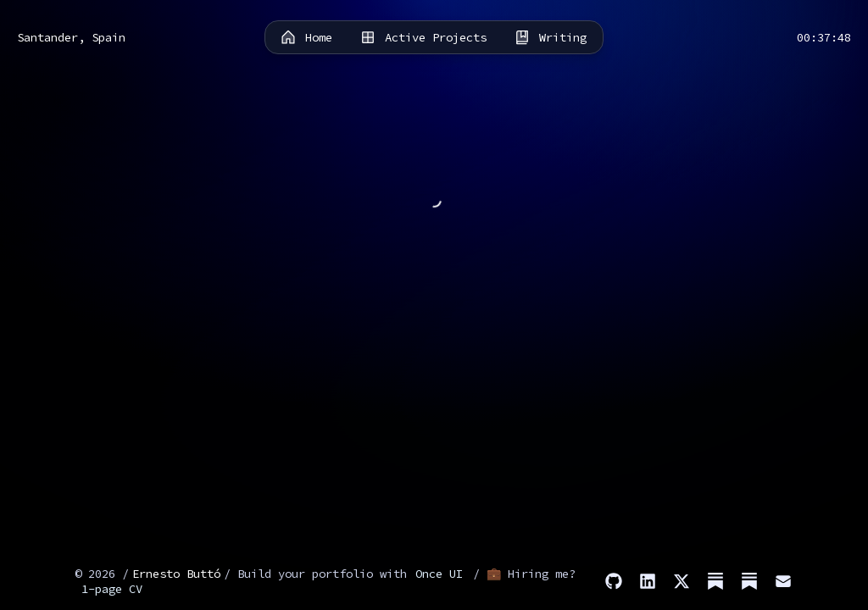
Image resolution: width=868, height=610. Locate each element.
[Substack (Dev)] (749, 581)
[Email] (783, 581)
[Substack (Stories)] (715, 581)
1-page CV (112, 589)
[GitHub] (614, 581)
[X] (682, 581)
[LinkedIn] (648, 581)
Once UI (439, 574)
